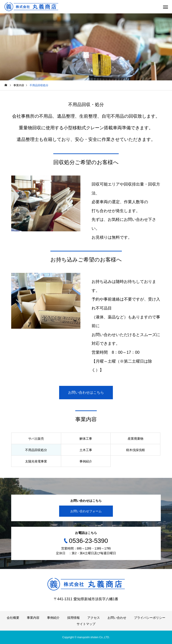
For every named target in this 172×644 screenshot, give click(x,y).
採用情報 (73, 618)
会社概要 (13, 618)
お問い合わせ (117, 618)
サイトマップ (86, 624)
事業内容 (33, 618)
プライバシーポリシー (150, 618)
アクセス (94, 618)
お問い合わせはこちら (86, 392)
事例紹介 (53, 618)
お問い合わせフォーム (86, 511)
